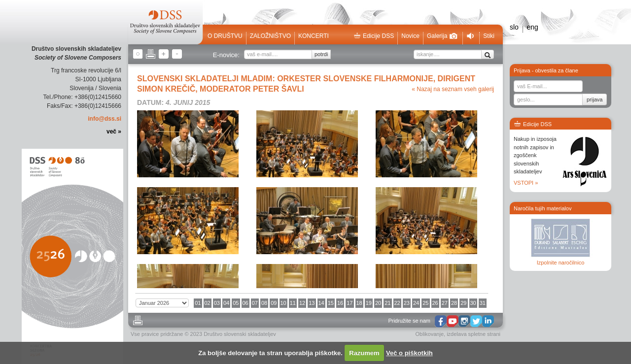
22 (397, 303)
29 (463, 303)
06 (245, 303)
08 (264, 303)
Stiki (489, 36)
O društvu (225, 36)
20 (378, 303)
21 (387, 303)
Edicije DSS (374, 36)
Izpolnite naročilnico (561, 263)
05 (236, 303)
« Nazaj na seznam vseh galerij (453, 89)
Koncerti (314, 36)
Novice (410, 36)
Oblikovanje (430, 334)
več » (114, 132)
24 (416, 303)
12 (302, 303)
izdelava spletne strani (473, 334)
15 (331, 303)
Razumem (364, 353)
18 (359, 303)
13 (312, 303)
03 (217, 303)
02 (208, 303)
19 (369, 303)
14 (321, 303)
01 (198, 303)
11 (293, 303)
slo (514, 27)
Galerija (442, 36)
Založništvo (270, 36)
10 (283, 303)
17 (350, 303)
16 (340, 303)
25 (425, 303)
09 (274, 303)
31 (483, 303)
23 (407, 303)
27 (445, 303)
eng (532, 27)
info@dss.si (105, 119)
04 (226, 303)
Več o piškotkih (409, 353)
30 (473, 303)
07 (255, 303)
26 (435, 303)
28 (454, 303)
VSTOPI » (526, 183)
